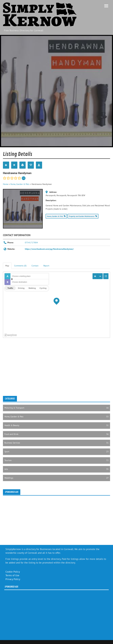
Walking (32, 288)
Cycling (43, 288)
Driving (21, 288)
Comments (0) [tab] (20, 266)
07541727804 (31, 243)
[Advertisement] (56, 370)
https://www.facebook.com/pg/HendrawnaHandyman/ (49, 249)
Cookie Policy (13, 572)
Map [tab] (7, 266)
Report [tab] (46, 266)
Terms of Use (12, 575)
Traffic (10, 288)
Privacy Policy (13, 579)
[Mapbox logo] (10, 335)
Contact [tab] (35, 266)
